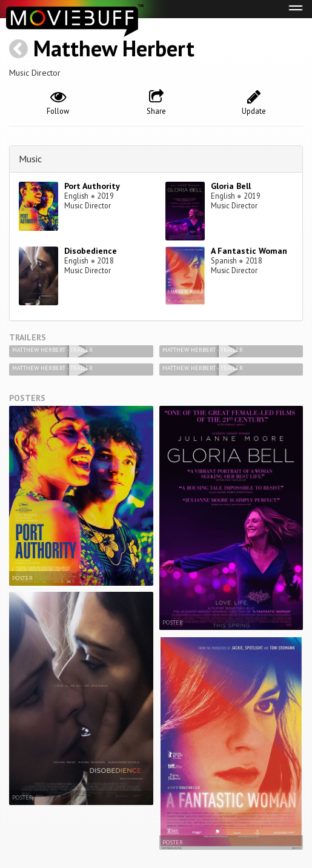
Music (30, 159)
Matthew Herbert (114, 48)
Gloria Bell (231, 186)
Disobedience (91, 251)
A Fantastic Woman (249, 251)
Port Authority (92, 186)
